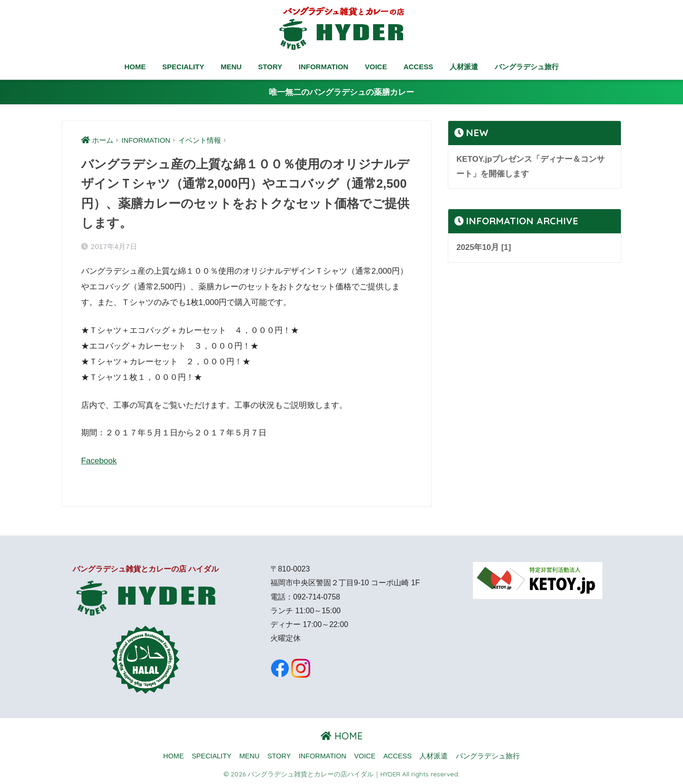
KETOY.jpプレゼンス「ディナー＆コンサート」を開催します (531, 166)
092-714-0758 (317, 597)
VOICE (376, 67)
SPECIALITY (183, 67)
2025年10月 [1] (484, 247)
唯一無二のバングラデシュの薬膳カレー (341, 92)
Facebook (99, 461)
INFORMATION (324, 67)
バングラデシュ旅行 (527, 67)
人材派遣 (464, 67)
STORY (270, 67)
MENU (231, 67)
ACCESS (419, 67)
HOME (135, 67)
